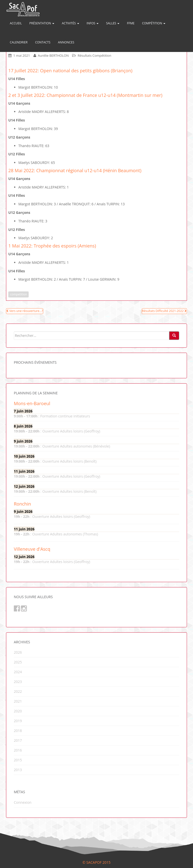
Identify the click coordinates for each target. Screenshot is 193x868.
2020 (18, 711)
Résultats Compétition (94, 55)
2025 (18, 662)
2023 (18, 682)
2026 (18, 652)
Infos (93, 23)
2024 (18, 672)
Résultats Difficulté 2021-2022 (164, 311)
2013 (18, 770)
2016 (18, 750)
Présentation (42, 23)
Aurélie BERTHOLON (53, 55)
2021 (18, 701)
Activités (70, 23)
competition (18, 294)
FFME (131, 23)
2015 (18, 760)
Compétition (154, 23)
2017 (18, 740)
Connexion (23, 802)
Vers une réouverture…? (25, 311)
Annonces (66, 42)
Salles (113, 23)
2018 (18, 731)
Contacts (43, 42)
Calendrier (19, 42)
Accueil (16, 23)
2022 (18, 691)
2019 (18, 721)
